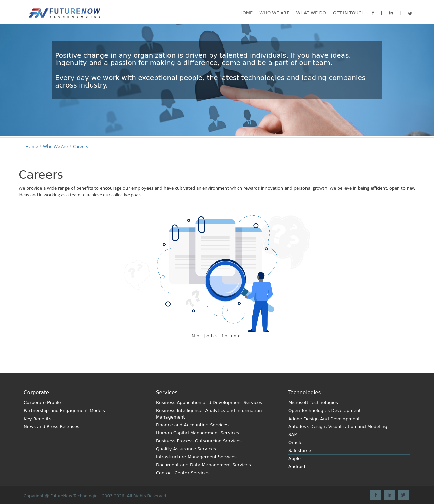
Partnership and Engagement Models (64, 411)
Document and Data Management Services (203, 465)
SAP (292, 435)
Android (297, 467)
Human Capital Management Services (198, 433)
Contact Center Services (183, 473)
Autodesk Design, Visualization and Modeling (338, 427)
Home (246, 13)
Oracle (295, 442)
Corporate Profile (42, 402)
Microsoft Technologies (313, 402)
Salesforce (300, 451)
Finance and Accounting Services (192, 425)
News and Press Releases (52, 427)
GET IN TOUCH (349, 13)
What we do (311, 13)
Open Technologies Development (324, 411)
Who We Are (55, 146)
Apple (294, 458)
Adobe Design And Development (324, 419)
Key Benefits (37, 419)
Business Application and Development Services (209, 402)
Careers (81, 146)
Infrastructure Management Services (196, 457)
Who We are (274, 13)
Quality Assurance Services (186, 449)
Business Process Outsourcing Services (199, 441)
